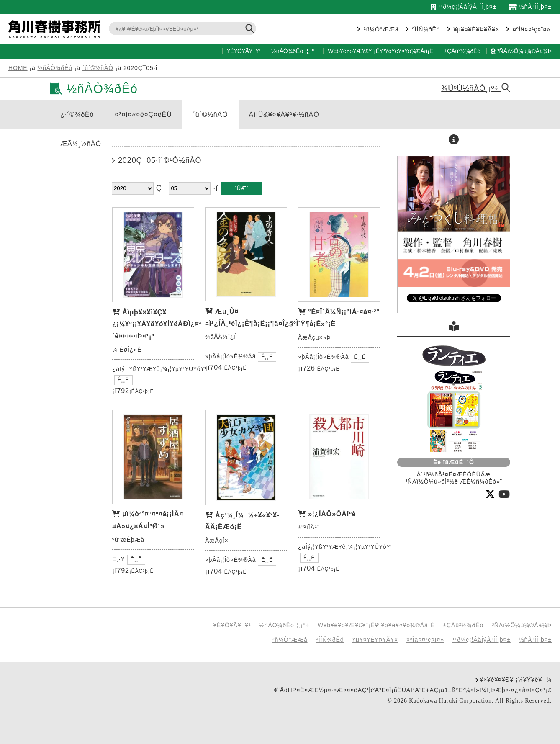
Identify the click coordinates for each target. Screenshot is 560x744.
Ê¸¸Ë (123, 380)
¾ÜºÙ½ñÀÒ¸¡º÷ (476, 88)
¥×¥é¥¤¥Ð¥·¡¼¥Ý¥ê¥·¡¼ (516, 680)
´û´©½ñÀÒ (98, 68)
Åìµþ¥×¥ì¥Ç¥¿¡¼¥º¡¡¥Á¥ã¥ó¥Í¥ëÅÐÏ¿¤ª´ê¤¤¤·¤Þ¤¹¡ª (157, 324)
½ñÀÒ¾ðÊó (287, 51)
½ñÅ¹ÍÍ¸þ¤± (530, 7)
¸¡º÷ (313, 51)
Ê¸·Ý (119, 559)
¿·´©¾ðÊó (77, 115)
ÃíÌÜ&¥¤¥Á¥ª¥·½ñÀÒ (284, 115)
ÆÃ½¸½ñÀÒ (81, 144)
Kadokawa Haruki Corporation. (451, 701)
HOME (18, 68)
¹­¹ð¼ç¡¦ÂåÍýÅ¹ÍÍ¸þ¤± (464, 7)
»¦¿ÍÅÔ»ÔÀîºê (332, 514)
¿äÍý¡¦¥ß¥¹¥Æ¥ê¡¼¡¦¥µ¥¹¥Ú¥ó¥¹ (159, 369)
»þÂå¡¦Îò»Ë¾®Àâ (231, 356)
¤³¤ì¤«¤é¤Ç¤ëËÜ (143, 115)
